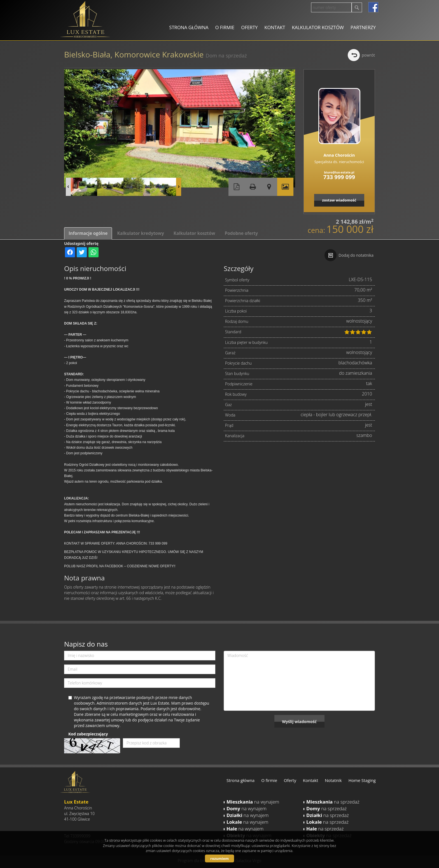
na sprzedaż (333, 802)
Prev (68, 187)
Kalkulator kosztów (318, 27)
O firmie (225, 27)
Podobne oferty (241, 233)
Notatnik (333, 780)
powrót (368, 55)
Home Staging (362, 780)
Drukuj (253, 187)
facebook (373, 7)
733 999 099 (339, 177)
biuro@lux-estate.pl (339, 172)
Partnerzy (363, 27)
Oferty (249, 27)
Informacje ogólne (88, 233)
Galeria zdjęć (285, 187)
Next (179, 187)
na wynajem (253, 802)
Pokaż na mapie (269, 187)
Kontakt (275, 27)
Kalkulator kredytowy (140, 233)
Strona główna (189, 27)
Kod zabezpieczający (88, 734)
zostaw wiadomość (339, 200)
